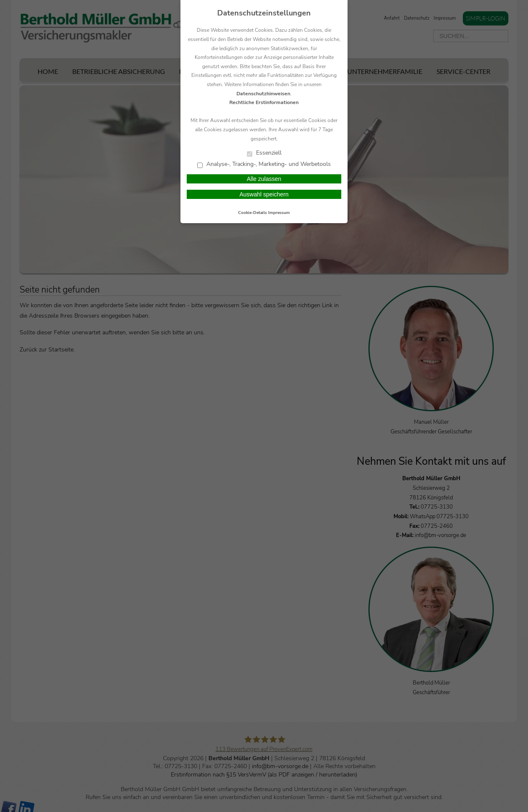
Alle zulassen (264, 179)
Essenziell (264, 153)
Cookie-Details (253, 213)
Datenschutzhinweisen (263, 94)
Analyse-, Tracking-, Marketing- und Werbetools (264, 164)
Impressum (279, 213)
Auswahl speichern (264, 194)
